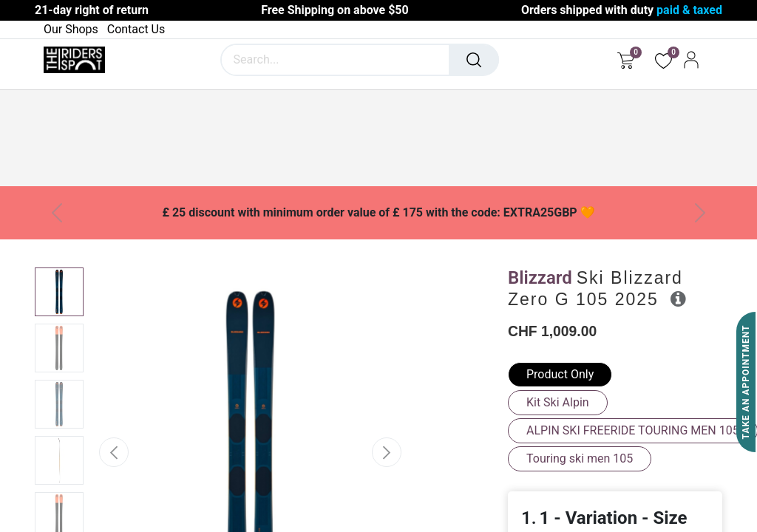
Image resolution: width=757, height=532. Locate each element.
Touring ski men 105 (580, 458)
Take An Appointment (746, 382)
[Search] (474, 60)
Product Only (560, 374)
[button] (113, 452)
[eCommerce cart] (626, 60)
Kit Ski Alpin (558, 402)
